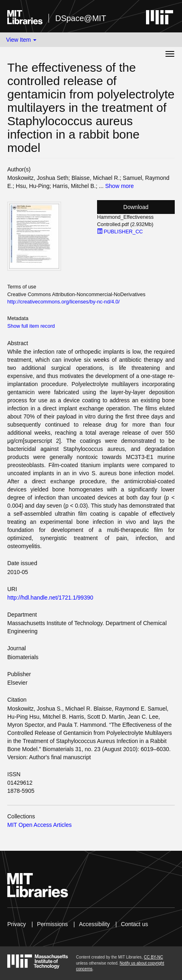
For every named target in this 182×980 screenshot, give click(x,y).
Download (136, 207)
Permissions (52, 924)
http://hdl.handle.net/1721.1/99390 (50, 598)
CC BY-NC (153, 957)
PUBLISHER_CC (120, 232)
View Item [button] (21, 40)
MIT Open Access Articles (39, 825)
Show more (120, 186)
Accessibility (94, 924)
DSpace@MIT (80, 18)
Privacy (17, 924)
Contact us (134, 924)
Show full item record (31, 326)
